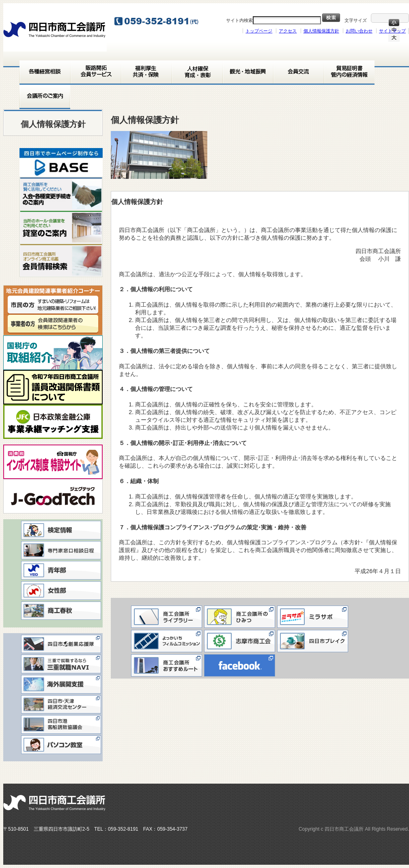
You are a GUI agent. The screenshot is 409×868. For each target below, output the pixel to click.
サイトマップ (392, 31)
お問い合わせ (359, 31)
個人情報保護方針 (321, 31)
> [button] (93, 160)
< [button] (30, 160)
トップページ (259, 31)
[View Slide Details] (61, 162)
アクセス (288, 31)
